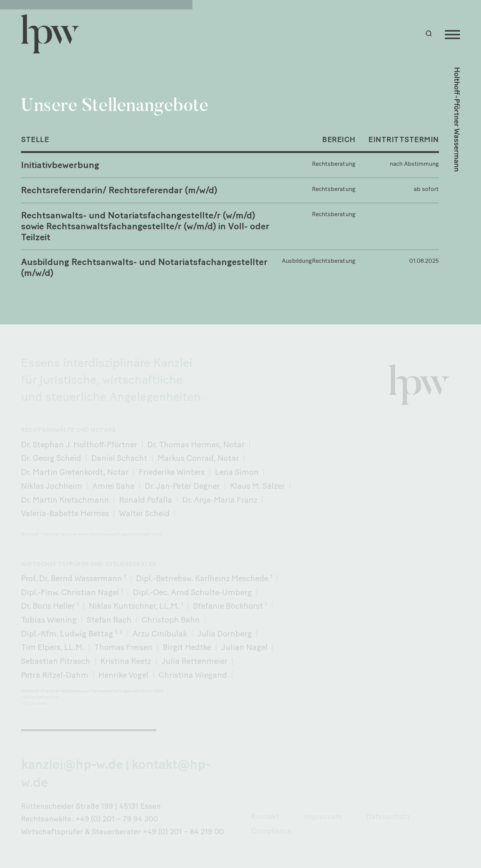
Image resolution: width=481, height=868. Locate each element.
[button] (430, 34)
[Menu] (452, 34)
